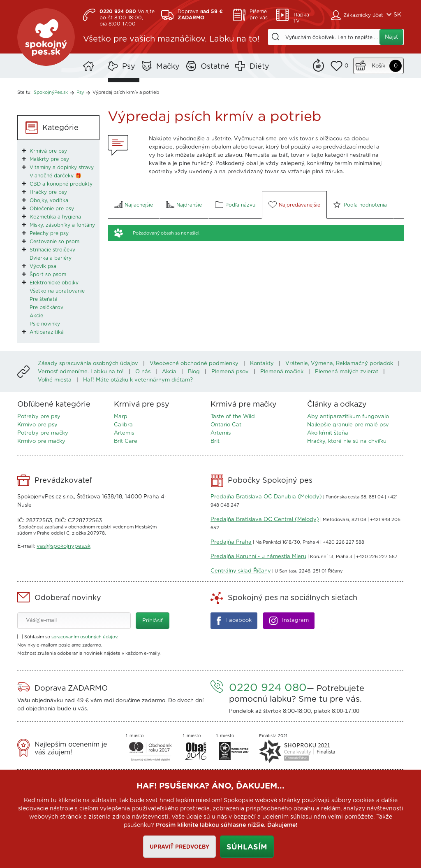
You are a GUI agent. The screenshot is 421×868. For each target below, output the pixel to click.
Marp (121, 417)
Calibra (123, 425)
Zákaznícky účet (363, 15)
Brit (215, 441)
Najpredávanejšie (300, 205)
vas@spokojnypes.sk (64, 546)
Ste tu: (24, 92)
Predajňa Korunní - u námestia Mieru (258, 557)
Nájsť (391, 37)
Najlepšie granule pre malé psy (348, 425)
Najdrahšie (189, 205)
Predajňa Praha (231, 542)
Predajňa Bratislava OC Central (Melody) (265, 520)
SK (397, 15)
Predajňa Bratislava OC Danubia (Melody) (266, 497)
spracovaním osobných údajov (84, 637)
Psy (129, 67)
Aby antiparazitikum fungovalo (348, 417)
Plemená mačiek (282, 372)
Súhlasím (247, 847)
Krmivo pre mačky (41, 441)
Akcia (169, 372)
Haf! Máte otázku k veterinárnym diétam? (138, 380)
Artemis (124, 433)
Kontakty (262, 364)
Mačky (168, 67)
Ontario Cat (226, 425)
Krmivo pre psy (37, 425)
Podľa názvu (240, 205)
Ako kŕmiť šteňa (328, 433)
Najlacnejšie (139, 205)
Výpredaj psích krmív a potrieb (126, 92)
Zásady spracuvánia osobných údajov (88, 364)
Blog (194, 372)
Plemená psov (230, 372)
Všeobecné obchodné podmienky (194, 364)
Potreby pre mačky (43, 433)
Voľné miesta (55, 380)
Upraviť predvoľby (179, 847)
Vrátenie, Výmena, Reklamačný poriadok (339, 364)
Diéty (259, 67)
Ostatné (215, 67)
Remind (318, 64)
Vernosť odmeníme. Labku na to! (81, 372)
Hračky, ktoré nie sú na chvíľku (347, 441)
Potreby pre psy (39, 417)
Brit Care (126, 441)
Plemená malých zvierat (347, 372)
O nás (143, 372)
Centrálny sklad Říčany (241, 571)
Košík (378, 66)
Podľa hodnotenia (365, 205)
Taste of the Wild (233, 417)
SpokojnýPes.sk (46, 37)
